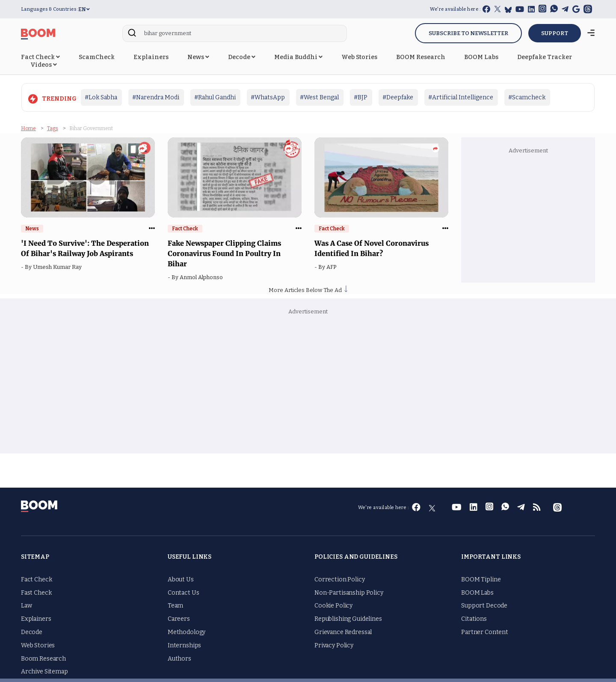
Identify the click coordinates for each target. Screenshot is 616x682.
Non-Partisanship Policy (349, 592)
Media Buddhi (298, 57)
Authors (179, 658)
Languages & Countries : (50, 9)
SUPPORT (555, 33)
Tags (53, 128)
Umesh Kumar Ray (59, 267)
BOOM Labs (481, 57)
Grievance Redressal (343, 632)
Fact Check (40, 57)
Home (28, 128)
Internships (184, 645)
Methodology (187, 632)
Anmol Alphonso (203, 277)
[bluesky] (508, 10)
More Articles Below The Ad (308, 290)
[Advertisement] (528, 217)
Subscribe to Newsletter (468, 33)
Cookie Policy (333, 606)
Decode (242, 57)
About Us (181, 579)
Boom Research (43, 658)
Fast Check (36, 592)
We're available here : (455, 9)
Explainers (151, 57)
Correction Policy (340, 579)
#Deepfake (398, 97)
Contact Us (184, 592)
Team (175, 606)
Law (27, 606)
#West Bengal (319, 97)
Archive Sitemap (44, 672)
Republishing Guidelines (348, 619)
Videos (44, 65)
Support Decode (484, 606)
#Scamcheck (527, 97)
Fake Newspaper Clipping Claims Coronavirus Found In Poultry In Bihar (224, 253)
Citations (474, 619)
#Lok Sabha (101, 97)
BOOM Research (421, 57)
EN (84, 9)
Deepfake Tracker (545, 57)
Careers (179, 619)
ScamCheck (97, 57)
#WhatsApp (268, 97)
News (198, 57)
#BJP (361, 97)
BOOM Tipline (481, 579)
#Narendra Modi (156, 97)
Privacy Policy (334, 645)
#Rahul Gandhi (215, 97)
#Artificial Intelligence (461, 97)
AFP (333, 267)
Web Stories (359, 57)
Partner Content (485, 632)
